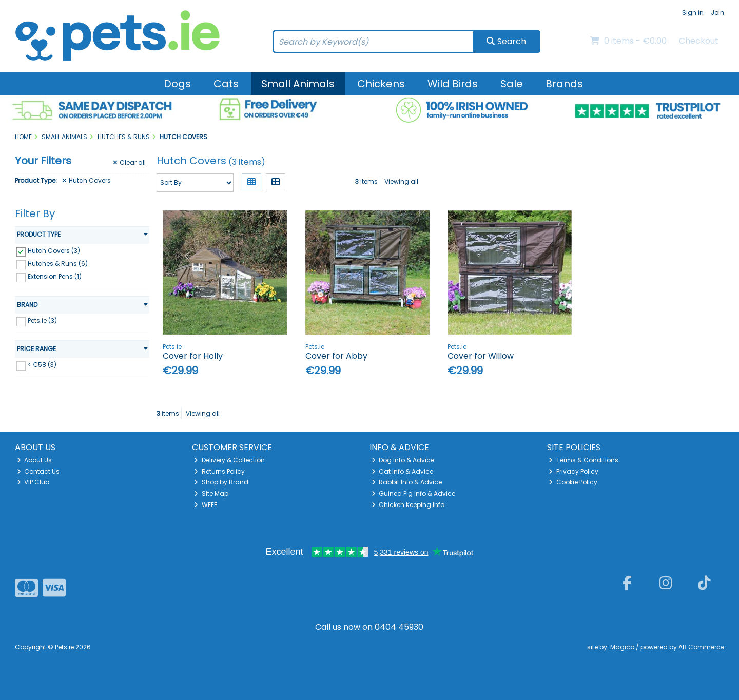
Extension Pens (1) (55, 276)
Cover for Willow (481, 356)
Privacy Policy (573, 471)
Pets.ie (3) (42, 320)
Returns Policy (219, 471)
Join (717, 13)
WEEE (206, 505)
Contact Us (38, 471)
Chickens (381, 84)
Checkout (699, 41)
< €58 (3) (42, 365)
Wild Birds (453, 84)
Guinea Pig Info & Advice (414, 493)
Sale (512, 84)
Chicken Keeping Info (408, 505)
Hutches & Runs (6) (58, 264)
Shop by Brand (221, 482)
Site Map (211, 493)
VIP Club (33, 482)
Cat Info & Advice (403, 471)
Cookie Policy (573, 482)
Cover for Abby (336, 356)
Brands (564, 84)
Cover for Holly (193, 356)
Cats (226, 84)
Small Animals (298, 84)
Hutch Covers (86, 181)
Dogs (177, 84)
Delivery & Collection (229, 460)
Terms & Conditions (584, 460)
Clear (129, 163)
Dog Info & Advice (403, 460)
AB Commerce (701, 647)
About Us (35, 460)
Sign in (693, 13)
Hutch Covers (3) (54, 251)
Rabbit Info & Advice (407, 482)
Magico (622, 647)
